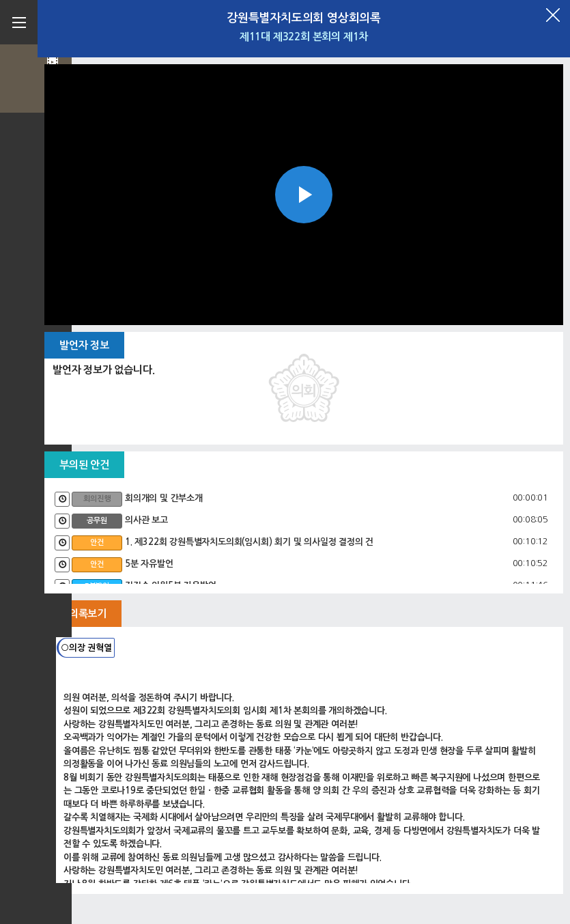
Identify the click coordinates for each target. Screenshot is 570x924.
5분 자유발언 (149, 564)
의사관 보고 (146, 520)
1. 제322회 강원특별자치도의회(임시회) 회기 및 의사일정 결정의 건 (249, 542)
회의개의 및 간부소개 (164, 498)
